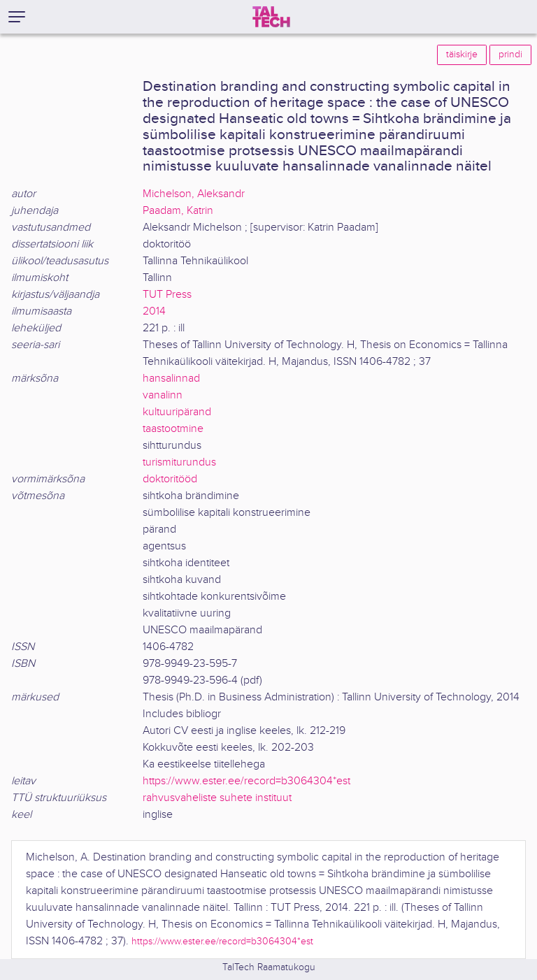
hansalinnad (171, 379)
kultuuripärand (177, 412)
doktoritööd (170, 479)
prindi (510, 55)
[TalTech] (271, 17)
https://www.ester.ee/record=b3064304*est (246, 781)
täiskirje (462, 55)
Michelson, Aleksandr (194, 194)
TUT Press (167, 295)
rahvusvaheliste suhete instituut (217, 798)
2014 (154, 311)
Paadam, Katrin (178, 211)
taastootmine (173, 429)
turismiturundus (179, 462)
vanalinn (163, 395)
